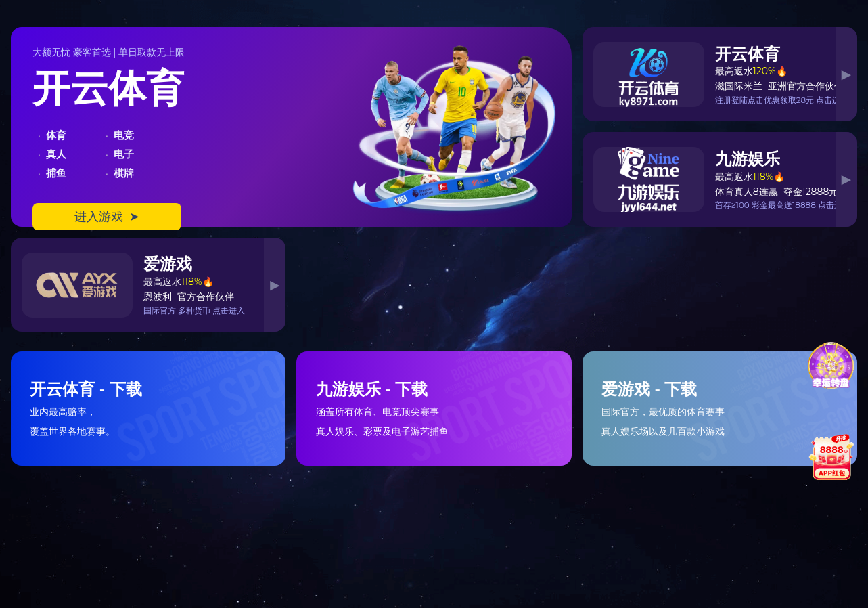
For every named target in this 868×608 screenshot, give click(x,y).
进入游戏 (107, 217)
